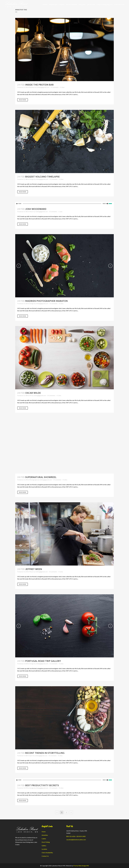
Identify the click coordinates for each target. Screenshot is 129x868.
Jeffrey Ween (34, 569)
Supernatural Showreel (41, 477)
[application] (64, 204)
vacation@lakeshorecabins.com (76, 840)
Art (30, 395)
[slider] (62, 204)
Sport (31, 756)
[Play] (17, 204)
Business (32, 87)
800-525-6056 (71, 836)
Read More (23, 100)
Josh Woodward (36, 209)
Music (31, 212)
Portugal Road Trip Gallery (43, 661)
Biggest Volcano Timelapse (43, 177)
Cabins (44, 839)
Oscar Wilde (33, 393)
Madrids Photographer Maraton (46, 301)
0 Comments (55, 87)
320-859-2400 (81, 836)
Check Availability (47, 853)
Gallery (44, 846)
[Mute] (107, 204)
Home (44, 832)
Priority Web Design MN (81, 866)
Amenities (45, 835)
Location (44, 849)
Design (32, 179)
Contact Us (45, 856)
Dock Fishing (46, 842)
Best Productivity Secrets (42, 785)
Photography (33, 480)
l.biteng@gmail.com (43, 87)
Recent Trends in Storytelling (45, 753)
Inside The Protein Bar (39, 85)
